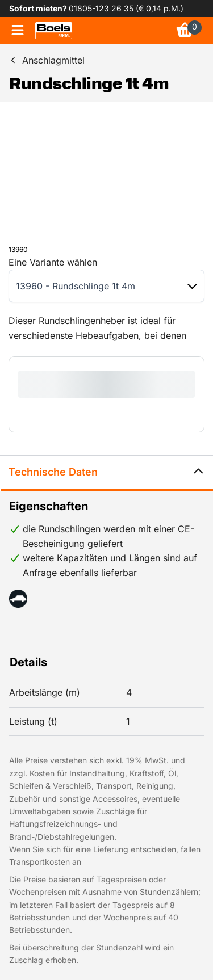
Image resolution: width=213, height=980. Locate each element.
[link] (54, 31)
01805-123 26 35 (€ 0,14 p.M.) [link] (126, 8)
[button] (193, 286)
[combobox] (95, 286)
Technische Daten (106, 472)
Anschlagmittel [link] (53, 60)
